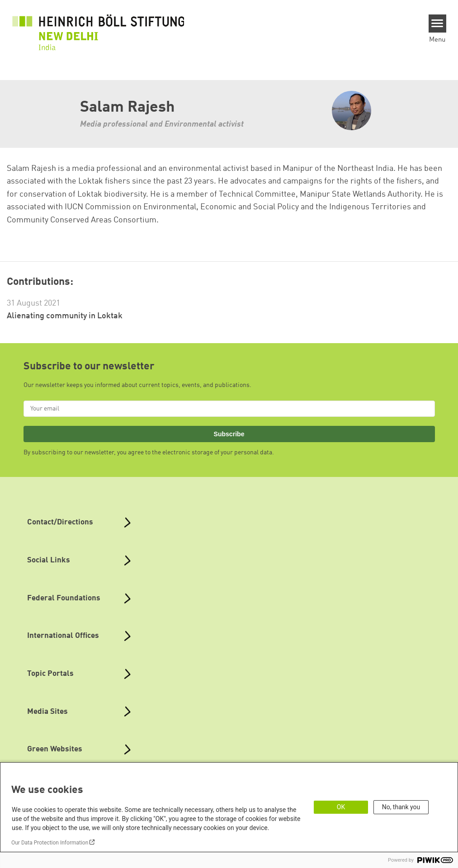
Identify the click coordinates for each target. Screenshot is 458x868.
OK (341, 807)
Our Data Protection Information (50, 843)
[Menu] (437, 24)
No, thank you (401, 807)
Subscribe (229, 434)
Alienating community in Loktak (65, 316)
